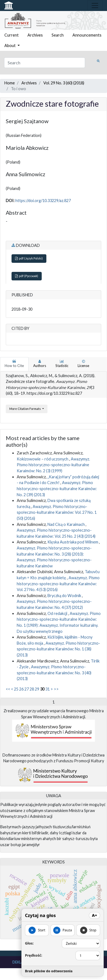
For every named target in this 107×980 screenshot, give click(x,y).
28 (32, 689)
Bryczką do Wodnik (65, 596)
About (10, 45)
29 (37, 689)
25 (16, 689)
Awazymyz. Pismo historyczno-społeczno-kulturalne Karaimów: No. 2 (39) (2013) (57, 488)
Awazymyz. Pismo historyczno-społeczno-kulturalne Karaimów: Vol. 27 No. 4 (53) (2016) (58, 584)
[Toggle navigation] (95, 5)
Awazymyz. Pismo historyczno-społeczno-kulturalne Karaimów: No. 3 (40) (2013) (54, 673)
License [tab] (83, 364)
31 (47, 689)
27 (27, 689)
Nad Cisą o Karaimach (67, 524)
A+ (95, 915)
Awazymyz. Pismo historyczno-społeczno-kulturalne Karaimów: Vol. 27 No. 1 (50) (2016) (57, 512)
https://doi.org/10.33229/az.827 (43, 201)
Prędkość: (34, 955)
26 (21, 689)
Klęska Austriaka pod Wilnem (73, 542)
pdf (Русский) (27, 276)
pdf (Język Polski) (29, 258)
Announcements (87, 35)
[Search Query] (45, 63)
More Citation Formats (25, 409)
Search (58, 35)
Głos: (29, 943)
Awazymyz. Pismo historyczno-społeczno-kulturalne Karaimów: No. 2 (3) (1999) (53, 465)
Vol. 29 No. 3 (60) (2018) (64, 83)
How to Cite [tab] (14, 364)
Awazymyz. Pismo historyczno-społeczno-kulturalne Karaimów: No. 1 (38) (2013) (58, 649)
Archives (35, 35)
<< (8, 689)
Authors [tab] (40, 364)
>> (56, 689)
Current (12, 35)
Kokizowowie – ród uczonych (43, 459)
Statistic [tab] (62, 364)
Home (10, 83)
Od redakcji (58, 613)
